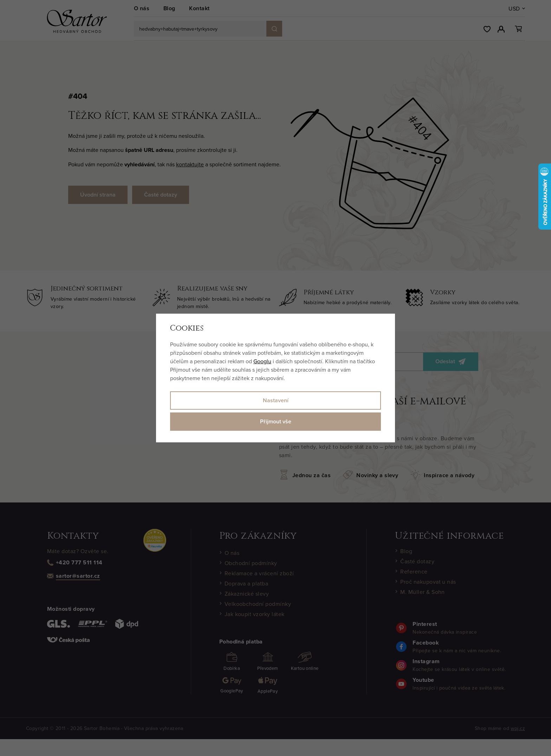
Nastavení (276, 400)
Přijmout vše (276, 421)
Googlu (262, 361)
